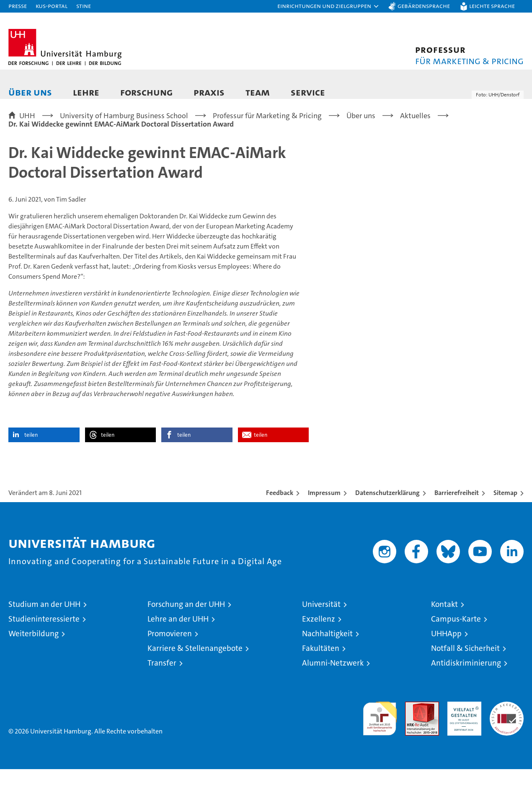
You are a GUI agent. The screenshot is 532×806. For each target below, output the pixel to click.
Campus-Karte (456, 656)
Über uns (30, 92)
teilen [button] (31, 472)
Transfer (162, 700)
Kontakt (444, 641)
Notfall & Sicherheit (465, 685)
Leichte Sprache (492, 6)
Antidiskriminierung (466, 700)
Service (308, 92)
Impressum (324, 530)
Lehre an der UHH (178, 656)
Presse (18, 6)
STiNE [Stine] (84, 6)
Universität (321, 641)
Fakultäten (321, 685)
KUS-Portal (52, 6)
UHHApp (446, 670)
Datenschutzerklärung (387, 530)
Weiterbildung (34, 670)
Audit (413, 743)
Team (258, 92)
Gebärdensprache (424, 6)
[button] (328, 6)
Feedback (280, 530)
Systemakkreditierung (507, 743)
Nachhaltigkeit (327, 670)
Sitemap (505, 530)
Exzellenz (319, 656)
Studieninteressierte (44, 656)
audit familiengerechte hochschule (380, 752)
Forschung (146, 92)
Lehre (86, 92)
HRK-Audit (462, 743)
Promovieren (170, 670)
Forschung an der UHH (186, 641)
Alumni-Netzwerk (333, 700)
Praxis (209, 92)
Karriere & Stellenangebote (195, 685)
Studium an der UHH (44, 641)
